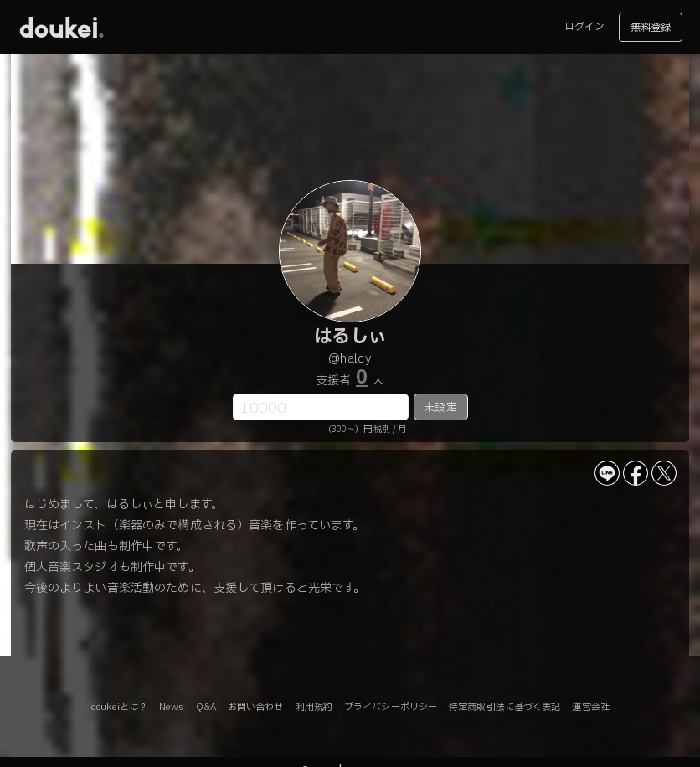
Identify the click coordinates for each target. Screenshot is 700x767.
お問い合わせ (256, 707)
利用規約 (314, 707)
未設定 (440, 408)
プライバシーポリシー (391, 707)
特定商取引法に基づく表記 (504, 707)
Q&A (206, 707)
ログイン (584, 27)
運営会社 (590, 707)
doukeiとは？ (119, 707)
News (171, 707)
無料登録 (651, 28)
